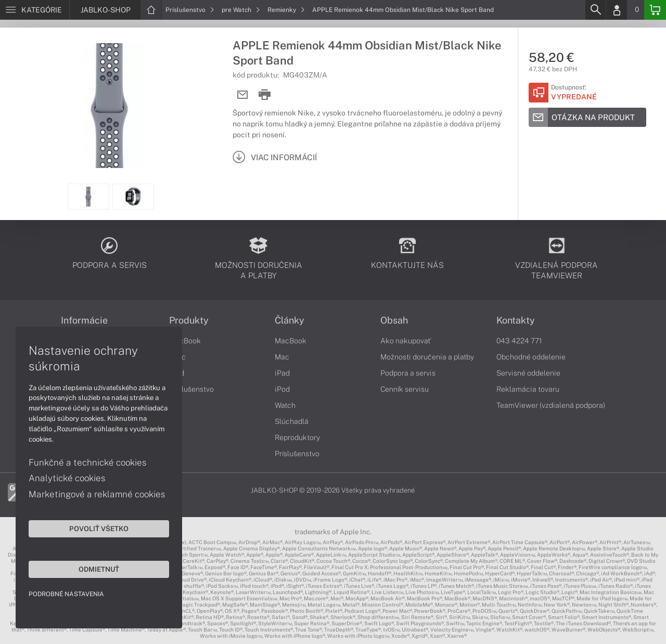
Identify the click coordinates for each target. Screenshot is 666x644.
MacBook (185, 341)
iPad (282, 373)
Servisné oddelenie (528, 373)
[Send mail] (243, 95)
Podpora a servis (408, 373)
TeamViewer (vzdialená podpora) (551, 405)
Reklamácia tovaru (528, 389)
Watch (285, 405)
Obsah (394, 320)
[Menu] (35, 10)
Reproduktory (297, 437)
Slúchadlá (292, 421)
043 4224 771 (519, 341)
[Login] (617, 10)
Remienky (286, 10)
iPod (282, 389)
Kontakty (516, 320)
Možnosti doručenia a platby (427, 357)
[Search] (595, 10)
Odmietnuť (99, 569)
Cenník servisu (405, 389)
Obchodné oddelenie (531, 357)
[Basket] (655, 10)
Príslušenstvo (190, 10)
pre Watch (241, 10)
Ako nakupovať (406, 341)
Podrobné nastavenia (66, 594)
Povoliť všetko (99, 529)
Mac (282, 357)
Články (290, 320)
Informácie (84, 320)
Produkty (189, 320)
